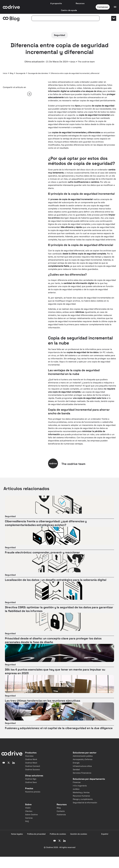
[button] (6, 94)
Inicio (5, 73)
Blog (12, 73)
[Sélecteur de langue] (115, 7)
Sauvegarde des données (38, 73)
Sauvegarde (21, 73)
